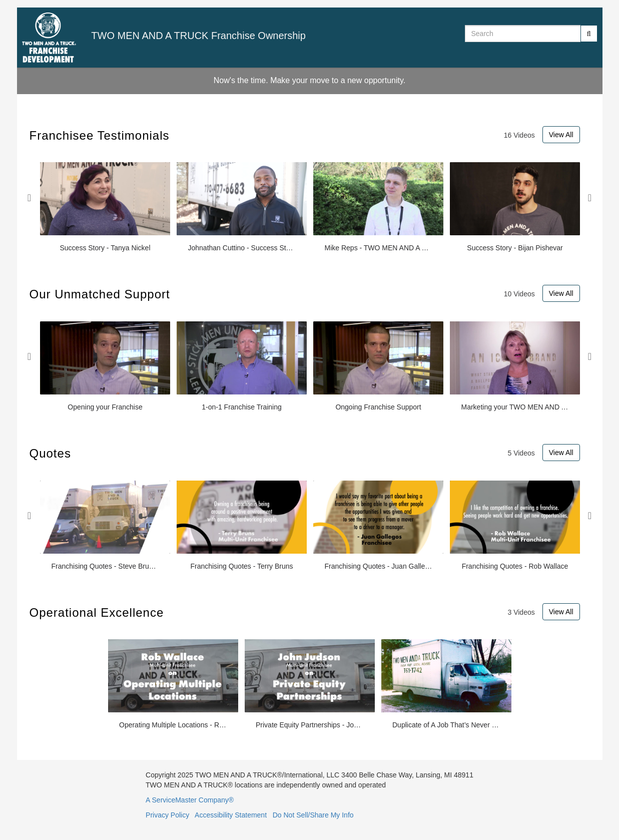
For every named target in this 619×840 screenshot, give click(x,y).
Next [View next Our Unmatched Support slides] (590, 356)
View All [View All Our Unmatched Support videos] (561, 293)
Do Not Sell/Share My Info (313, 815)
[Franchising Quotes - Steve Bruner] (105, 526)
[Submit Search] (589, 34)
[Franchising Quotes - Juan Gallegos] (378, 526)
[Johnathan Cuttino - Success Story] (242, 207)
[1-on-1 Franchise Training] (242, 367)
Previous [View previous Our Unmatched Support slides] (30, 356)
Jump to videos (0, 0)
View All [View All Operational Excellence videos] (561, 612)
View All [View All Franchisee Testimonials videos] (561, 135)
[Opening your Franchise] (105, 367)
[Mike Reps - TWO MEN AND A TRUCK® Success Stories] (378, 207)
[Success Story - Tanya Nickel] (105, 207)
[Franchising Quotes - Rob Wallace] (515, 526)
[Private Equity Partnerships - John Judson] (310, 685)
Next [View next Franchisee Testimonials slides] (590, 198)
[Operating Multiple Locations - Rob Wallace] (173, 685)
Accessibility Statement (231, 815)
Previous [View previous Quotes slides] (30, 516)
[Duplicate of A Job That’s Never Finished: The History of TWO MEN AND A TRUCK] (446, 685)
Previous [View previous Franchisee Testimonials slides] (30, 198)
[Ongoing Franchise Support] (378, 367)
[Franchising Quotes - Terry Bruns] (242, 526)
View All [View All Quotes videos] (561, 453)
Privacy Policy (167, 815)
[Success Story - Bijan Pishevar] (515, 207)
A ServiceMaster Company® (190, 800)
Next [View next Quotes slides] (590, 516)
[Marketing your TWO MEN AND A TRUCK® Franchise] (515, 367)
